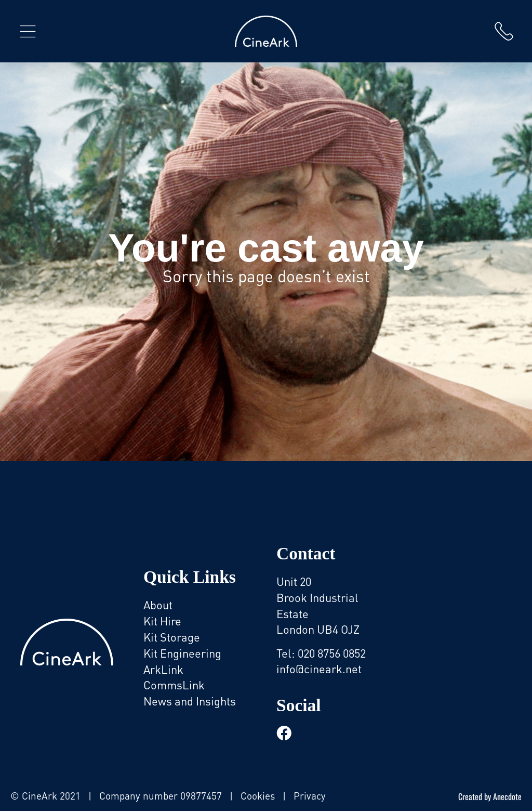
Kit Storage (172, 637)
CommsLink (174, 685)
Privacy (310, 796)
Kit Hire (162, 621)
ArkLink (163, 669)
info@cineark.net (319, 669)
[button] (28, 31)
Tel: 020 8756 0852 (321, 653)
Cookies (258, 796)
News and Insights (190, 701)
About (158, 605)
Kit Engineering (182, 653)
